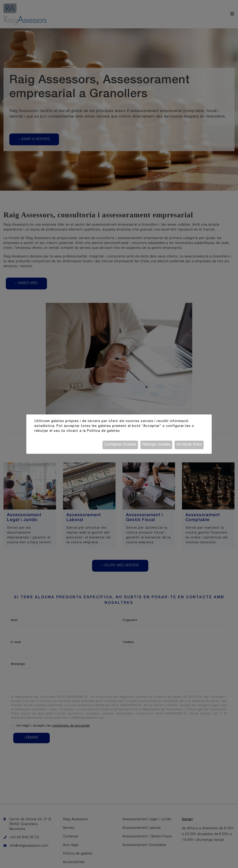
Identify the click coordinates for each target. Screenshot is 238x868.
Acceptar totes (189, 445)
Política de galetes (103, 431)
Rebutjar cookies (156, 445)
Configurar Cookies (120, 445)
